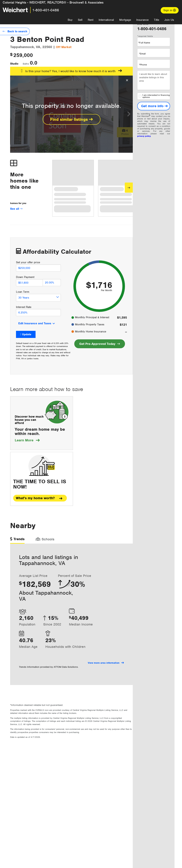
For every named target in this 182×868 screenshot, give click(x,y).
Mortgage (125, 20)
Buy (70, 20)
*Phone (143, 65)
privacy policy (144, 136)
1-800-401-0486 (46, 10)
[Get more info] (154, 106)
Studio (14, 64)
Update (27, 334)
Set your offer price (28, 262)
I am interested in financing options (154, 96)
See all (16, 209)
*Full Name (144, 43)
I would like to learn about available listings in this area (154, 80)
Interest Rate (24, 307)
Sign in (170, 10)
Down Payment (25, 277)
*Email (142, 54)
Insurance (142, 20)
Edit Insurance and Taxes (35, 323)
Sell (80, 20)
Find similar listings (71, 119)
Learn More (27, 440)
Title (156, 20)
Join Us (169, 20)
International (106, 20)
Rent (91, 20)
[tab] (17, 540)
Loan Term (23, 292)
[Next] (129, 188)
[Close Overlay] (127, 80)
